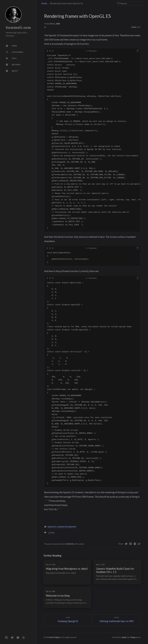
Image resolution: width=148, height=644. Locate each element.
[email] (18, 638)
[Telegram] (135, 544)
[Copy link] (139, 544)
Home (44, 3)
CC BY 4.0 (69, 544)
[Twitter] (126, 544)
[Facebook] (131, 544)
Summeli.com (18, 27)
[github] (6, 638)
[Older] (68, 620)
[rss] (23, 638)
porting (51, 533)
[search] (131, 3)
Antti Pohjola (55, 637)
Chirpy (133, 637)
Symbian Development (67, 527)
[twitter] (12, 638)
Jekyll (124, 637)
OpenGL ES (52, 527)
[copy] (138, 51)
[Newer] (116, 620)
